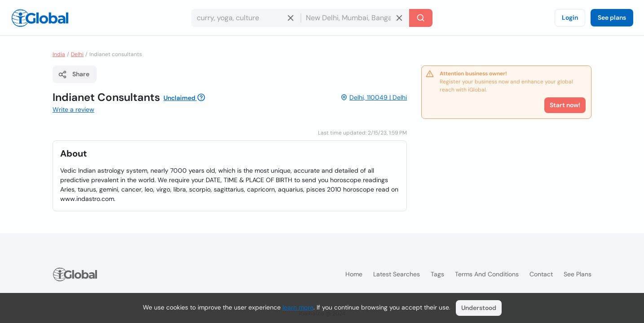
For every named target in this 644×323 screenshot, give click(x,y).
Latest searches (397, 274)
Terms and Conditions (487, 274)
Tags (437, 274)
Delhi (77, 54)
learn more (298, 307)
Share (74, 74)
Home (354, 274)
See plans (612, 17)
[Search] (421, 18)
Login (570, 17)
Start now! (565, 105)
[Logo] (40, 18)
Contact (541, 274)
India (59, 54)
